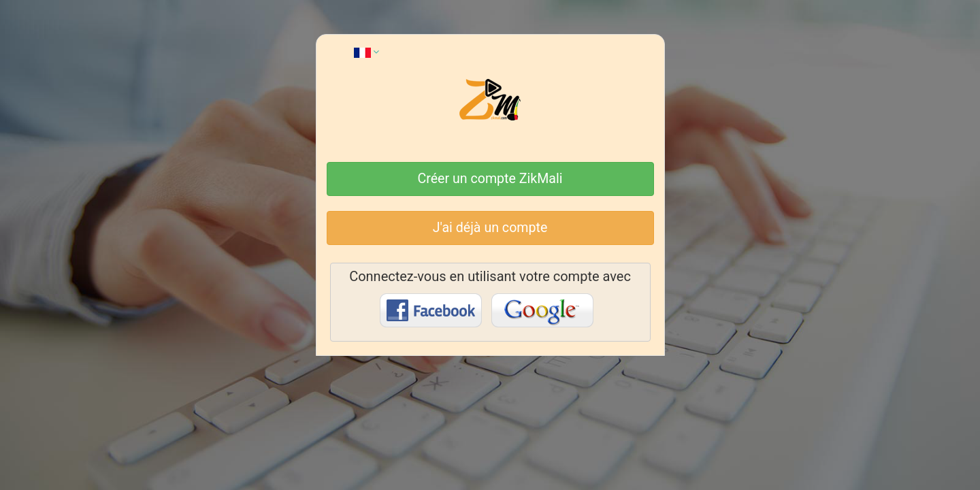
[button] (366, 52)
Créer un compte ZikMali (490, 179)
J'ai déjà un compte (490, 228)
